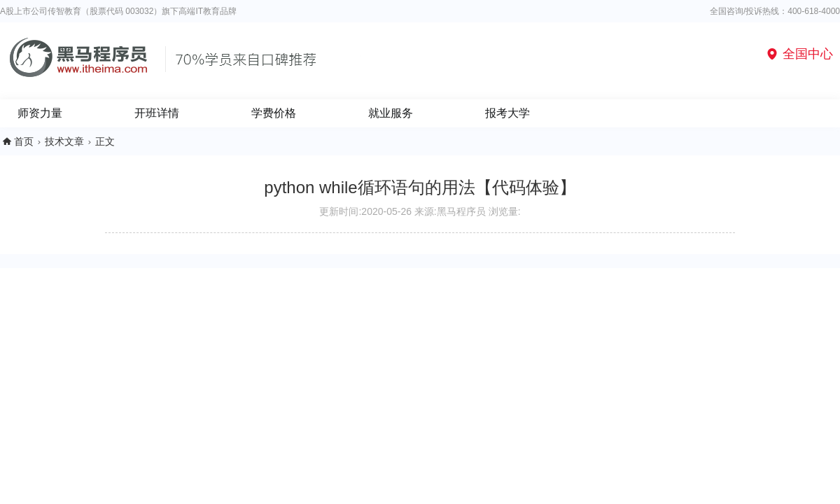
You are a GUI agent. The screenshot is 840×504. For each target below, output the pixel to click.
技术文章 (64, 141)
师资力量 (40, 113)
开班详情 (157, 113)
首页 (24, 141)
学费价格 (274, 113)
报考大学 (507, 113)
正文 (105, 141)
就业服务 (391, 113)
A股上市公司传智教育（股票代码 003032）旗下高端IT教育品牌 (118, 11)
